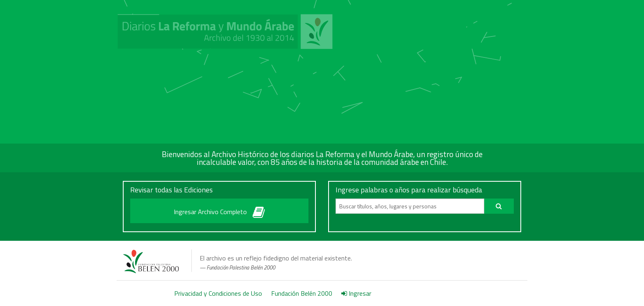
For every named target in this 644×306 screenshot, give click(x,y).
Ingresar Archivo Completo (219, 210)
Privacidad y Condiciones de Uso (218, 293)
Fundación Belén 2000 (302, 293)
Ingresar (356, 293)
